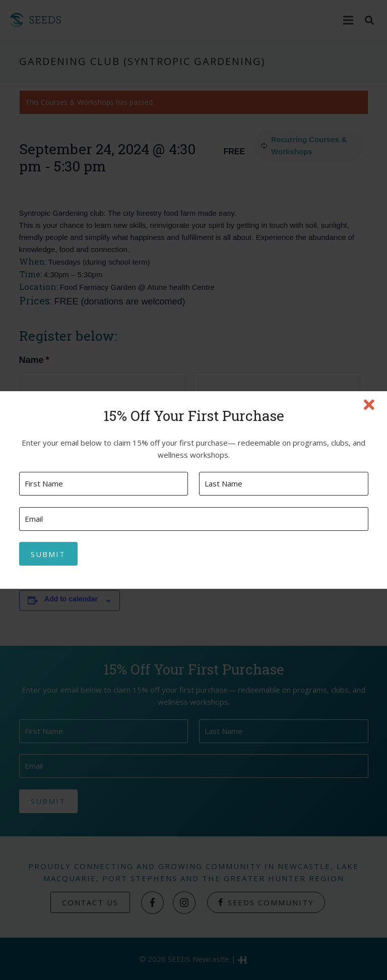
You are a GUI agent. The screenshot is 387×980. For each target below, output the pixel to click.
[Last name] (283, 484)
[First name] (104, 484)
